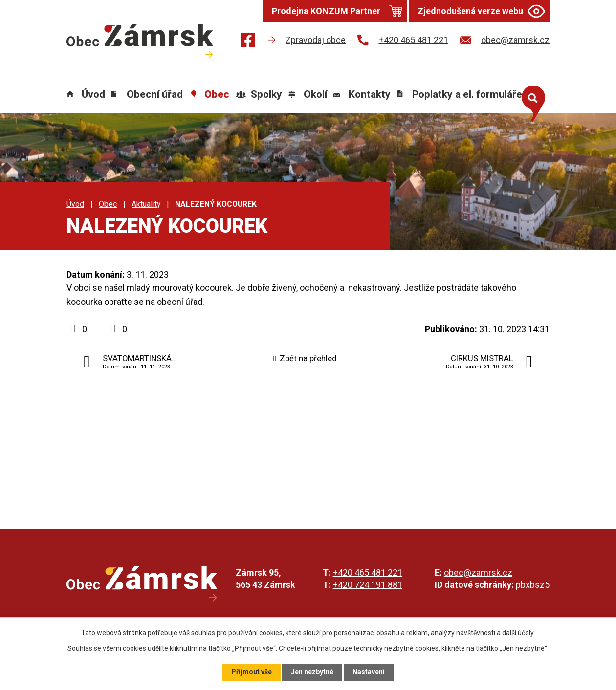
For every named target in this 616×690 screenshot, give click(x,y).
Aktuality (146, 204)
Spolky (266, 94)
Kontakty (370, 94)
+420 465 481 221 (368, 572)
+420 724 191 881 (368, 585)
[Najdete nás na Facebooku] (248, 42)
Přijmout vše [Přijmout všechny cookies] (252, 672)
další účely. (518, 633)
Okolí (315, 94)
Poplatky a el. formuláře (467, 94)
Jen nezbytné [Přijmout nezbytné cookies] (312, 672)
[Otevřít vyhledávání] (531, 102)
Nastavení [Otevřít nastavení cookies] (369, 672)
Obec (217, 94)
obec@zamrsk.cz (478, 572)
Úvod (93, 94)
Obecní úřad (155, 94)
